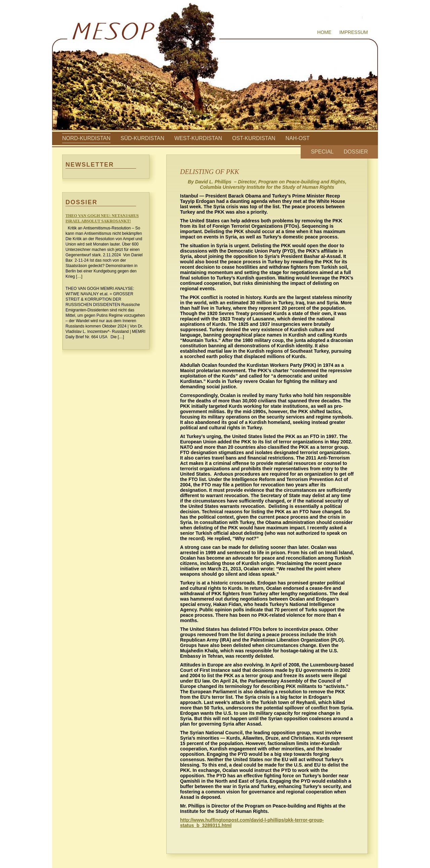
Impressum (354, 32)
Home (324, 32)
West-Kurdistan (198, 138)
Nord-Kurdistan (86, 138)
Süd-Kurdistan (142, 138)
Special (322, 152)
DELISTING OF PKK (210, 172)
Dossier (356, 152)
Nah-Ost (298, 138)
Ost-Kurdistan (254, 138)
